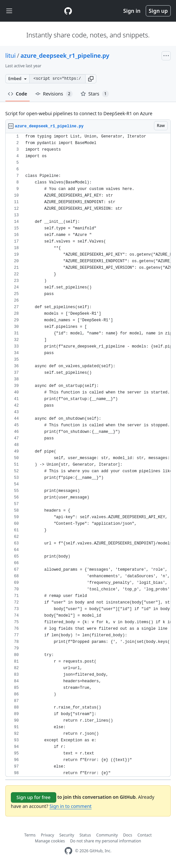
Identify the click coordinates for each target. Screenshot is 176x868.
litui (11, 55)
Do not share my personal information (106, 841)
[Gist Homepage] (68, 11)
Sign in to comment (70, 806)
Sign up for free (34, 797)
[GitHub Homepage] (68, 851)
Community (107, 835)
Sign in (132, 11)
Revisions (54, 94)
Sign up (158, 11)
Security (67, 835)
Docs (128, 835)
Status (85, 835)
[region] (88, 455)
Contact (145, 835)
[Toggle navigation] (9, 11)
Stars (95, 94)
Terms (30, 835)
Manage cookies (50, 841)
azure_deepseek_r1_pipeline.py (65, 55)
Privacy (47, 835)
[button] (91, 79)
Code (18, 94)
